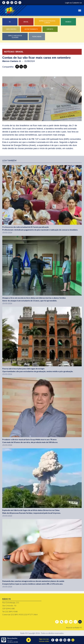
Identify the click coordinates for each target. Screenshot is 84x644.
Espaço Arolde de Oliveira (15, 37)
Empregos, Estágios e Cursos (47, 22)
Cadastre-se (77, 3)
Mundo (68, 22)
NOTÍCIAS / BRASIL (14, 52)
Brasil (26, 22)
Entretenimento (31, 29)
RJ (10, 22)
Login (67, 3)
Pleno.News (37, 37)
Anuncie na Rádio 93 (74, 627)
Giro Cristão (11, 29)
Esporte (50, 29)
